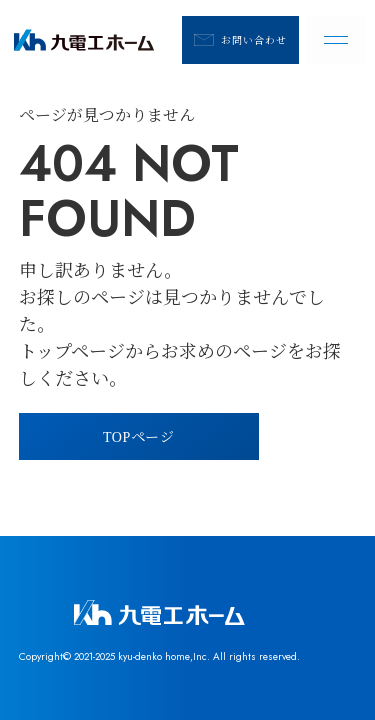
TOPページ (139, 436)
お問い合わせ (240, 40)
